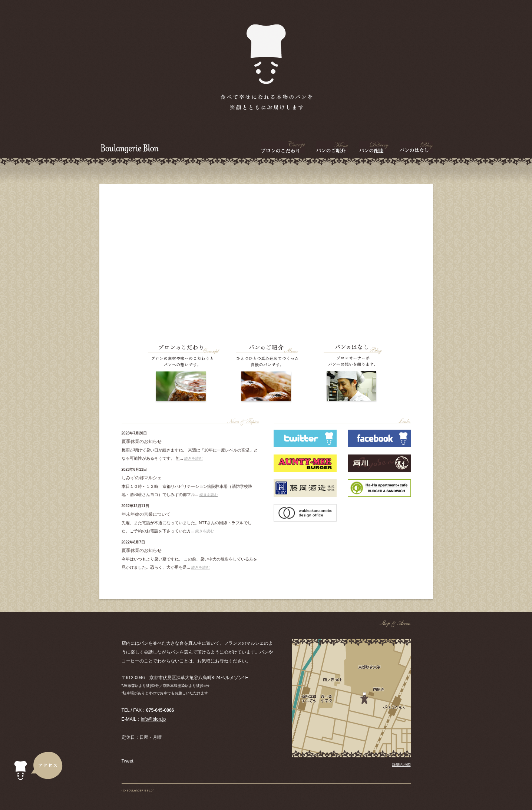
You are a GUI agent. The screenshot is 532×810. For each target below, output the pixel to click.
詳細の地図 (402, 765)
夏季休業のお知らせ (142, 442)
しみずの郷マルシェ (142, 478)
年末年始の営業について (146, 514)
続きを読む (194, 458)
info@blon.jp (153, 719)
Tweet (128, 761)
